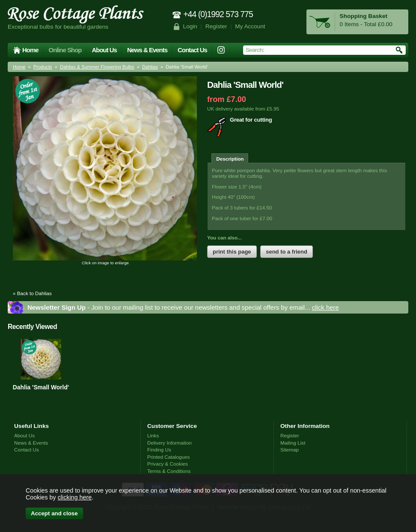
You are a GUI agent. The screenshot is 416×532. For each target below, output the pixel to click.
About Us (104, 50)
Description (230, 159)
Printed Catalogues (168, 457)
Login (190, 26)
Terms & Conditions (169, 471)
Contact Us (192, 50)
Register (216, 26)
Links (153, 435)
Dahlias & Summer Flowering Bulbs (97, 67)
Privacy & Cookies (168, 464)
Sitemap (290, 450)
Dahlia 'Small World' (41, 387)
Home (30, 50)
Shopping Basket (364, 16)
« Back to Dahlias (32, 293)
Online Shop (65, 50)
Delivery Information (169, 443)
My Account (250, 26)
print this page (232, 252)
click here (325, 307)
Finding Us (159, 450)
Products (43, 67)
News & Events (147, 50)
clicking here (75, 497)
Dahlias (150, 67)
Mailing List (293, 443)
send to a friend (287, 252)
